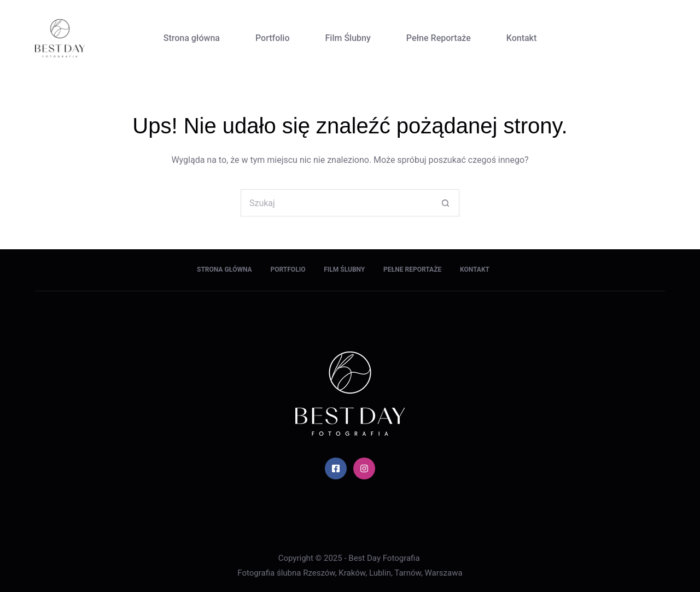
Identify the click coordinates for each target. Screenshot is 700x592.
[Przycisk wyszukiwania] (446, 203)
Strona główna (192, 38)
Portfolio (273, 38)
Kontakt (522, 38)
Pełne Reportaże (439, 38)
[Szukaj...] (336, 203)
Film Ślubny (348, 38)
